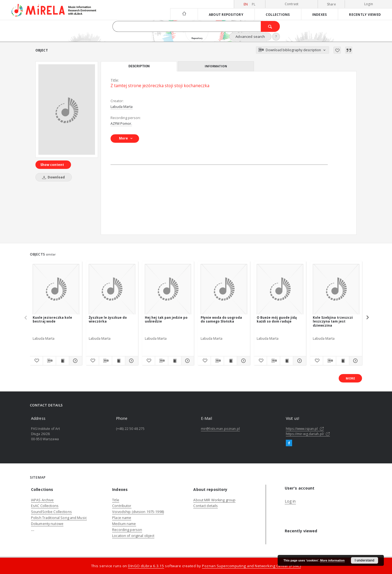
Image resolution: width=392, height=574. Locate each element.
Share (331, 4)
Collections (278, 14)
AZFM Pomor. (121, 124)
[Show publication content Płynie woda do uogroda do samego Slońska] (230, 361)
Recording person (127, 530)
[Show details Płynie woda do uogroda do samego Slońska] (243, 361)
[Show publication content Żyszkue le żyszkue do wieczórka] (119, 361)
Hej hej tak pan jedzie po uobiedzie (166, 319)
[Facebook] (289, 443)
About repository (226, 14)
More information (332, 560)
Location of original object (133, 536)
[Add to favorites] (337, 50)
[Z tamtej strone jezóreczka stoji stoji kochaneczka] (67, 110)
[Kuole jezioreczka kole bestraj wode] (56, 289)
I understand (365, 560)
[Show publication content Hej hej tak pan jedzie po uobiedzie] (175, 361)
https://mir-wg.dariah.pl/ (308, 434)
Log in (290, 501)
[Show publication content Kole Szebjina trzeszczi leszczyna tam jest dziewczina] (343, 361)
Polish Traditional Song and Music (59, 518)
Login (369, 4)
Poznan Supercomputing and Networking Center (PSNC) (251, 566)
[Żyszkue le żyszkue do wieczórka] (112, 289)
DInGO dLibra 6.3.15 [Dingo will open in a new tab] (146, 566)
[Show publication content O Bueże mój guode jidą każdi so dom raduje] (287, 361)
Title (116, 500)
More (350, 378)
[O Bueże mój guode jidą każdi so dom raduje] (280, 289)
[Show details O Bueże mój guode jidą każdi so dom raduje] (299, 361)
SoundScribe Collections (51, 512)
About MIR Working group (214, 500)
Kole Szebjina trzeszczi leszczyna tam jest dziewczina (333, 321)
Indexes (320, 14)
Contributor (122, 506)
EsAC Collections (45, 506)
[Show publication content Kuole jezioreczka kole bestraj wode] (62, 361)
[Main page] (184, 14)
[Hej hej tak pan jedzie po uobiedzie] (168, 289)
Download (53, 177)
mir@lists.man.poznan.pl (220, 429)
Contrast (292, 4)
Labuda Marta (122, 107)
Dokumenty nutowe (47, 524)
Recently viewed (365, 14)
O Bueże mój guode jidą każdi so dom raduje (277, 319)
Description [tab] (139, 66)
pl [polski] (254, 4)
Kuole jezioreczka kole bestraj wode (52, 319)
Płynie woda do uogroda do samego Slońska (221, 319)
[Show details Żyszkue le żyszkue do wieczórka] (131, 361)
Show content (52, 165)
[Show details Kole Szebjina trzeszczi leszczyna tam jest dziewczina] (355, 361)
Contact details (206, 506)
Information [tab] (216, 66)
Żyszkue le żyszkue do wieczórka (108, 319)
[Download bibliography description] (49, 361)
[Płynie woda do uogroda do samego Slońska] (224, 289)
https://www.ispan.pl (305, 429)
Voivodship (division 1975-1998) (138, 512)
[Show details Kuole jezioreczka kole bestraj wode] (75, 361)
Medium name (124, 524)
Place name (122, 518)
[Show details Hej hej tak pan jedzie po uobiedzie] (187, 361)
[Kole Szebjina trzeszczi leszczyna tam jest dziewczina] (336, 289)
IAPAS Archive (42, 500)
